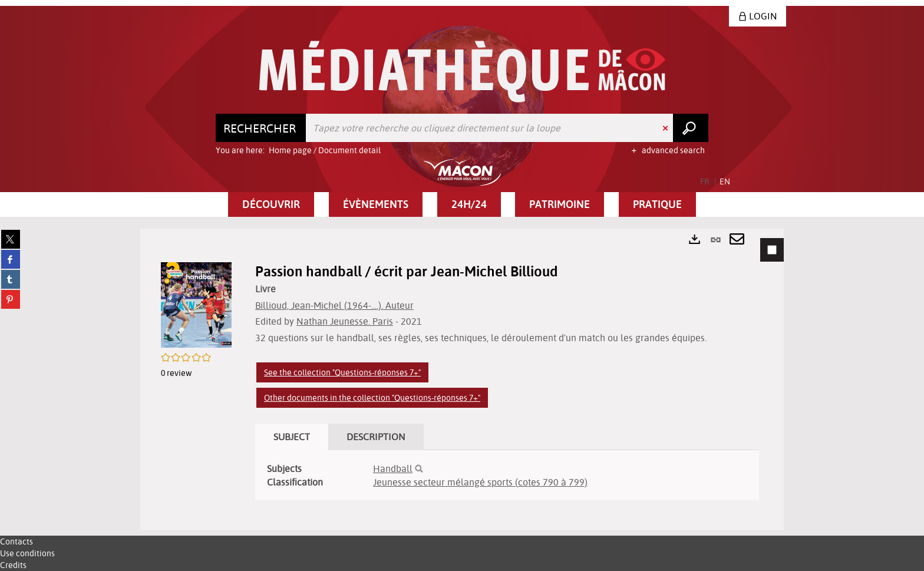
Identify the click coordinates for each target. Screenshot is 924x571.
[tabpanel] (462, 379)
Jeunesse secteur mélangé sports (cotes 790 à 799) (480, 482)
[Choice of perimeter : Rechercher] (261, 128)
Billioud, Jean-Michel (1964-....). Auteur (334, 305)
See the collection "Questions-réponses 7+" (342, 372)
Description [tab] (376, 437)
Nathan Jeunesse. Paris (345, 321)
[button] (271, 204)
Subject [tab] (292, 437)
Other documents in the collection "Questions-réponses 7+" (372, 398)
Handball (393, 468)
